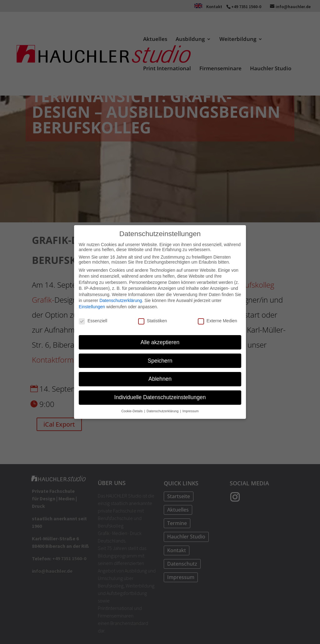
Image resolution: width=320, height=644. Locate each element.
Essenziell (93, 321)
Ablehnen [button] (160, 379)
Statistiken (153, 321)
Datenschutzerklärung (121, 300)
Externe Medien (217, 321)
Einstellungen (92, 307)
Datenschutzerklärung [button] (163, 411)
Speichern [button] (160, 361)
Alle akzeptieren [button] (160, 342)
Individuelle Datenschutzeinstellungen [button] (160, 397)
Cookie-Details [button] (132, 411)
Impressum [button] (191, 411)
